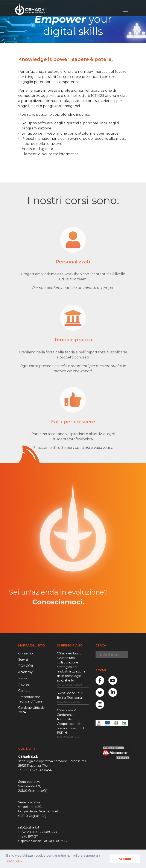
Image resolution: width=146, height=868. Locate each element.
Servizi (23, 660)
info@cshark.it (29, 827)
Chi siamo (26, 653)
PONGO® (26, 666)
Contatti (24, 691)
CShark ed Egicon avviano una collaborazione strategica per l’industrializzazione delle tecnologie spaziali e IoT (71, 667)
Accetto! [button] (125, 859)
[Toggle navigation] (125, 10)
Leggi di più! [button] (16, 861)
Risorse (24, 684)
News (23, 678)
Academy (25, 672)
